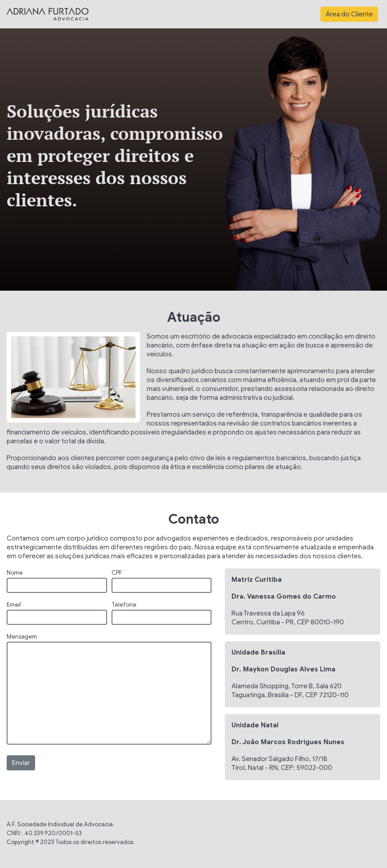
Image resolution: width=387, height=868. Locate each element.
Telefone (124, 605)
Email (14, 605)
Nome (15, 573)
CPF (117, 573)
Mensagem (22, 637)
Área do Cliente (349, 14)
